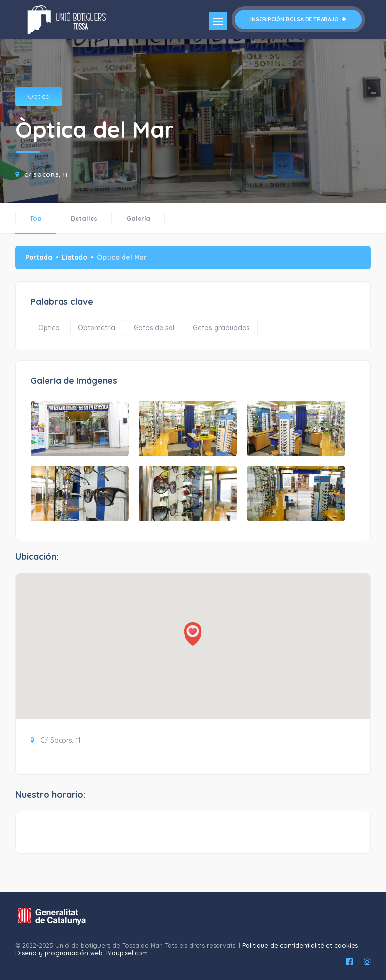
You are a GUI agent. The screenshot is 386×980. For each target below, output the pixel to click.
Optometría (97, 328)
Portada (39, 257)
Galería (138, 218)
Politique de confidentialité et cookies (300, 945)
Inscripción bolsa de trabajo (298, 19)
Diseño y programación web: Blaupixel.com (82, 953)
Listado (75, 257)
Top (36, 218)
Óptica (49, 328)
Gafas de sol (154, 328)
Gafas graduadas (221, 328)
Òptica (39, 96)
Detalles (84, 218)
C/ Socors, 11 (46, 175)
